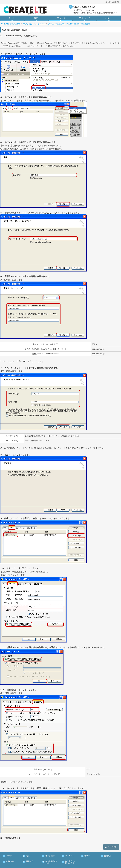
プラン (12, 18)
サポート (109, 18)
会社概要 (108, 851)
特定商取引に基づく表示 (71, 857)
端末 (36, 18)
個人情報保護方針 (51, 857)
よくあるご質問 (112, 2)
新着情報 (10, 856)
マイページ (85, 18)
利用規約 (29, 856)
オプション (60, 18)
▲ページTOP (111, 842)
